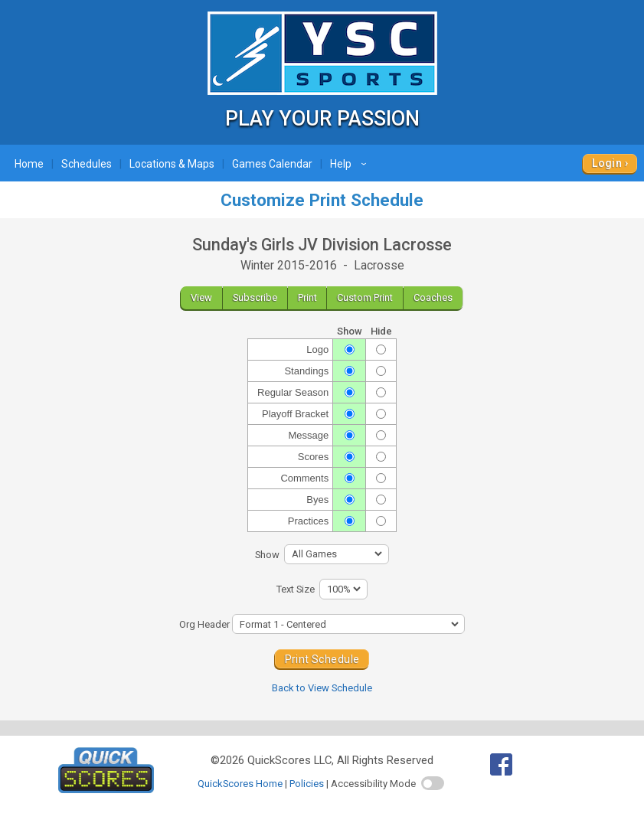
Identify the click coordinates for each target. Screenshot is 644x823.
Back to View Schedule (322, 688)
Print (307, 297)
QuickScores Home (240, 784)
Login (607, 163)
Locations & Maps (172, 164)
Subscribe (255, 297)
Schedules (87, 164)
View (201, 297)
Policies (307, 784)
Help (350, 164)
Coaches (433, 297)
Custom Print (365, 297)
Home (29, 164)
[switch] (433, 783)
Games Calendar (272, 164)
